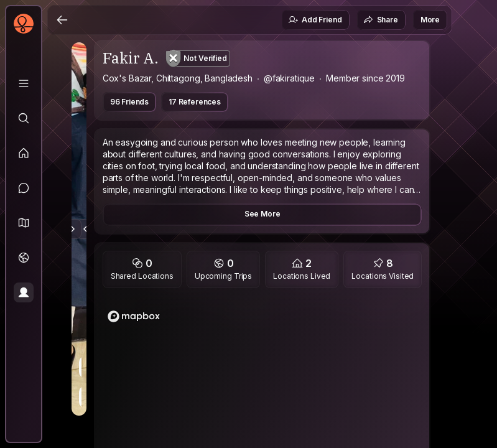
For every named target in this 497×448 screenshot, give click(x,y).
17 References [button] (195, 102)
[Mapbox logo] (134, 316)
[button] (24, 223)
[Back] (62, 20)
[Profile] (24, 292)
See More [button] (262, 214)
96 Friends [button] (129, 102)
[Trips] (24, 258)
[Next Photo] (72, 229)
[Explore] (24, 118)
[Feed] (24, 153)
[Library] (24, 83)
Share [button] (381, 20)
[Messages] (24, 188)
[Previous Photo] (86, 229)
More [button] (430, 20)
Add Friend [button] (315, 20)
